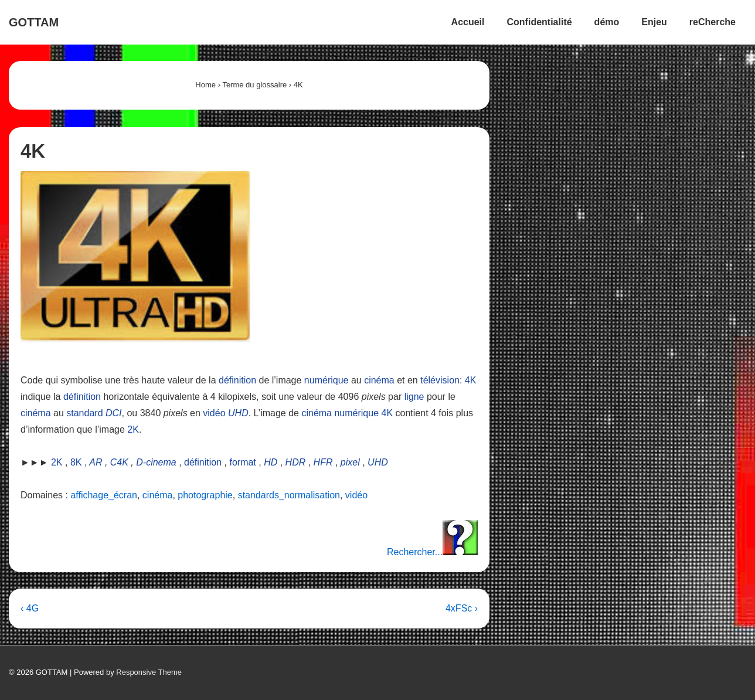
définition (237, 380)
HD (271, 462)
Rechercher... (432, 552)
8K (76, 462)
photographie (205, 495)
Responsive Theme (149, 672)
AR (96, 462)
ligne (414, 397)
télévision (440, 380)
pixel (350, 462)
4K (471, 380)
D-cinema (156, 462)
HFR (323, 462)
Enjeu (654, 22)
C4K (119, 462)
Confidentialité (540, 22)
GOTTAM (34, 22)
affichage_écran (104, 495)
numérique (327, 380)
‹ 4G (30, 608)
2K (133, 429)
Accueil (468, 22)
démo (607, 22)
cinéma (379, 380)
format (242, 462)
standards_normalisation (289, 495)
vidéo (214, 413)
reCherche (713, 22)
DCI (114, 413)
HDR (296, 462)
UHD (238, 413)
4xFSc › (462, 608)
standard (84, 413)
